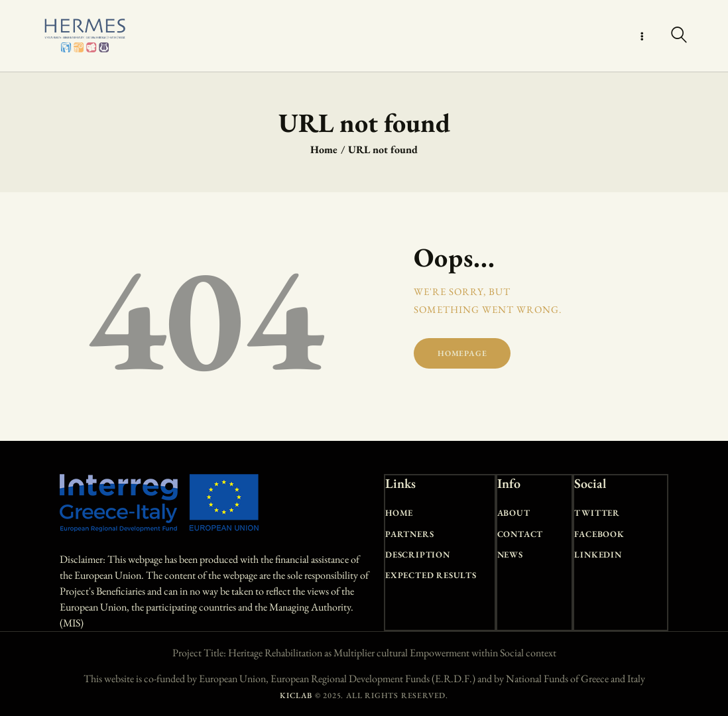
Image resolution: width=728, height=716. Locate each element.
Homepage (462, 353)
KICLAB (296, 695)
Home (324, 149)
